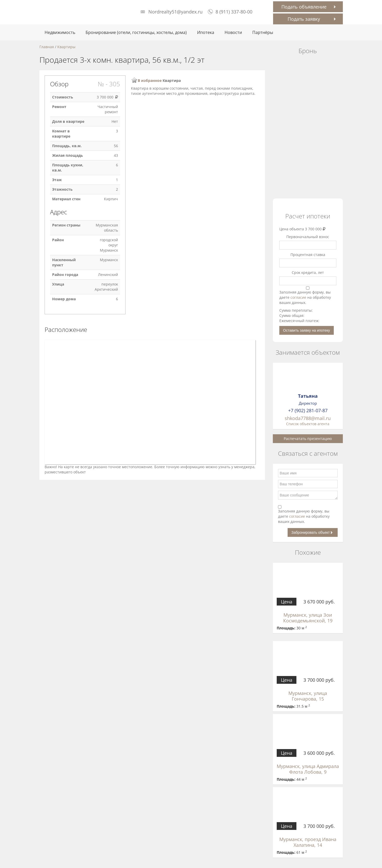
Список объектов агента (308, 424)
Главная (47, 47)
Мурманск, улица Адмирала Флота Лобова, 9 (308, 769)
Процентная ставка (308, 255)
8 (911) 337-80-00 (234, 12)
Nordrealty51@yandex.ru (175, 12)
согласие (299, 297)
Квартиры (66, 47)
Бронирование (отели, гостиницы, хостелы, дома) (136, 32)
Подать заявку (304, 19)
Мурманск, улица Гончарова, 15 (308, 696)
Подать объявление (304, 7)
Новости (233, 32)
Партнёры (263, 32)
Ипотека (206, 32)
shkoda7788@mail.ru (308, 418)
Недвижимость (60, 32)
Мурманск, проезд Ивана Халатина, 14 (308, 842)
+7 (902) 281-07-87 (308, 410)
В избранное (150, 80)
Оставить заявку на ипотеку (307, 330)
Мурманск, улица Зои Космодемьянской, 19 (308, 618)
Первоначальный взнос (308, 237)
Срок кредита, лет (308, 272)
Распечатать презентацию (308, 439)
